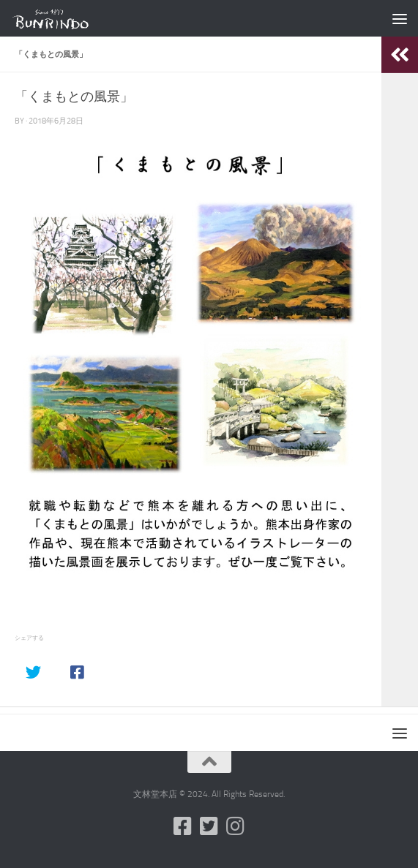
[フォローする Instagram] (236, 826)
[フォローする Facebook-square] (183, 826)
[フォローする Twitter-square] (209, 826)
